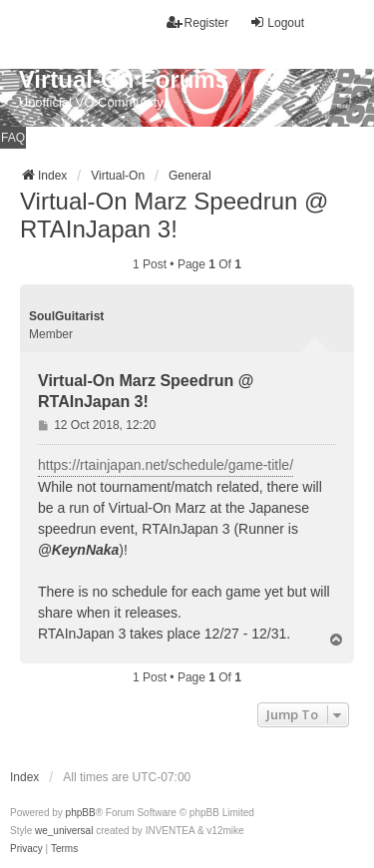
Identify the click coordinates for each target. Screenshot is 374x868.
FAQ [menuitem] (13, 138)
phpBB (81, 813)
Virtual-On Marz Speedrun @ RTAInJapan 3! (174, 215)
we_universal (64, 831)
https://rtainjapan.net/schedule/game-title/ (166, 465)
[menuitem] (26, 849)
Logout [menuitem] (277, 22)
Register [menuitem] (198, 22)
